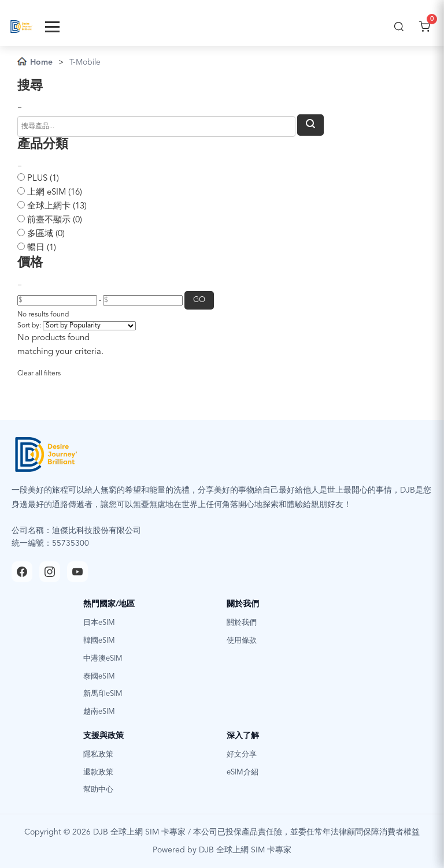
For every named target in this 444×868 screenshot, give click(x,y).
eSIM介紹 (243, 772)
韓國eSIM (99, 641)
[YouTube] (77, 572)
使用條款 (242, 641)
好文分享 (242, 755)
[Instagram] (50, 572)
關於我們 (242, 623)
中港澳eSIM (103, 659)
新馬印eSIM (103, 694)
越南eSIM (99, 712)
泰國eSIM (99, 677)
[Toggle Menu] (52, 27)
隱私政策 (98, 755)
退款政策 (98, 772)
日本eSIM (99, 623)
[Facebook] (22, 572)
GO (199, 300)
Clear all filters (39, 374)
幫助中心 (98, 790)
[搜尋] (399, 27)
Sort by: (29, 326)
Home (35, 62)
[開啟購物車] (424, 27)
